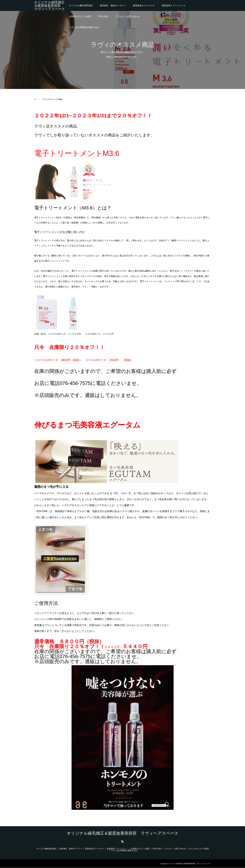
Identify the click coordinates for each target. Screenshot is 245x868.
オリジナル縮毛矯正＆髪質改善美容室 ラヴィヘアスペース (50, 6)
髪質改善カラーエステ (144, 5)
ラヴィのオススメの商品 (158, 16)
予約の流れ (103, 16)
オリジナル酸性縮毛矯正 (81, 5)
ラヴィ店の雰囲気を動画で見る (84, 27)
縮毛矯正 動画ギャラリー (113, 5)
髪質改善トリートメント (174, 5)
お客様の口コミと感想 (80, 16)
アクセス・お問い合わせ (127, 16)
